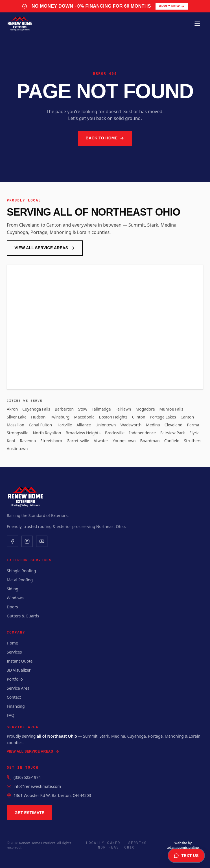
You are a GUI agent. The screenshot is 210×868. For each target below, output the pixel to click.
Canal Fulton (40, 425)
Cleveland (174, 425)
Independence (142, 433)
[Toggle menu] (197, 24)
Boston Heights (113, 417)
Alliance (84, 425)
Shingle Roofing (21, 571)
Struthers (193, 441)
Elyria (194, 433)
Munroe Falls (171, 409)
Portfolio (15, 679)
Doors (12, 607)
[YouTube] (42, 541)
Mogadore (145, 409)
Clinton (139, 417)
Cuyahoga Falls (36, 409)
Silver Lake (17, 417)
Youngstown (124, 441)
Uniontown (106, 425)
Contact (14, 697)
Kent (11, 441)
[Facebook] (12, 541)
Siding (13, 589)
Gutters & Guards (23, 616)
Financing (16, 706)
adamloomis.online (183, 848)
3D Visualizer (19, 670)
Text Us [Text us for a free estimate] (186, 856)
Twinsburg (60, 417)
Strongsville (18, 433)
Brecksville (115, 433)
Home (12, 643)
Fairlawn (123, 409)
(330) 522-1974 (27, 777)
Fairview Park (173, 433)
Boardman (150, 441)
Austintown (17, 449)
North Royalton (47, 433)
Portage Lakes (163, 417)
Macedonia (84, 417)
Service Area (18, 688)
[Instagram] (27, 541)
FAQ (11, 715)
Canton (187, 417)
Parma (193, 425)
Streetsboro (51, 441)
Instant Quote (20, 661)
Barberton (64, 409)
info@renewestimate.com (37, 786)
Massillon (16, 425)
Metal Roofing (20, 580)
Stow (83, 409)
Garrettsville (78, 441)
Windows (15, 598)
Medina (153, 425)
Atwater (101, 441)
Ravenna (28, 441)
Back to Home (105, 138)
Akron (12, 409)
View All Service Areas (45, 248)
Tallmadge (101, 409)
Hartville (64, 425)
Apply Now (172, 6)
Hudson (38, 417)
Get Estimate (30, 813)
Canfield (172, 441)
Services (14, 652)
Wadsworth (131, 425)
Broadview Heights (83, 433)
